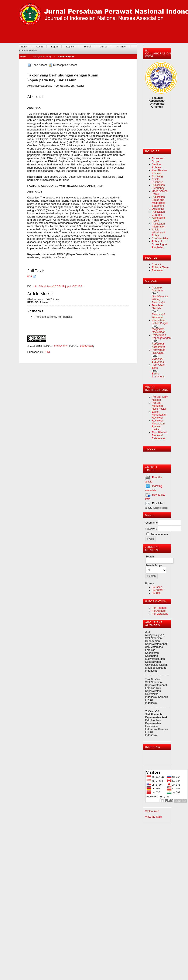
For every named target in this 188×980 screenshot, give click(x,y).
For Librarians (160, 614)
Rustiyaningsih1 (66, 57)
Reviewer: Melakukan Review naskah (158, 425)
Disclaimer (158, 209)
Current (104, 47)
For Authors (159, 611)
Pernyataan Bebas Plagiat (160, 322)
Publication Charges (158, 213)
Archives (122, 47)
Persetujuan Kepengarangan (161, 337)
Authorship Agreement (158, 345)
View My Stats (154, 817)
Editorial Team (160, 268)
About (39, 47)
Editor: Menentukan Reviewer (159, 415)
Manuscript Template (158, 316)
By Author (158, 590)
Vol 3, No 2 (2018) (42, 57)
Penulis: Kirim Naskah (160, 398)
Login (54, 47)
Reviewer (157, 270)
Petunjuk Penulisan (158, 289)
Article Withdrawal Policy (158, 233)
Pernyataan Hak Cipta (159, 351)
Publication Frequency (158, 187)
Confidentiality (160, 238)
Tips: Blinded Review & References (160, 435)
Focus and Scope (158, 160)
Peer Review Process (159, 172)
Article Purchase (158, 181)
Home (24, 47)
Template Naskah (157, 307)
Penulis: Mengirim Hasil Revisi (159, 406)
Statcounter (152, 811)
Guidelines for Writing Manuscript (160, 299)
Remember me (159, 534)
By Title (156, 593)
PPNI (47, 352)
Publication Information (158, 225)
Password (151, 529)
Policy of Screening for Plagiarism (160, 244)
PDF (30, 276)
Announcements (28, 50)
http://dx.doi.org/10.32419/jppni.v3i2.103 (58, 286)
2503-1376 (60, 346)
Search (88, 47)
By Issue (157, 587)
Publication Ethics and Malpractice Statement (159, 201)
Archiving (157, 176)
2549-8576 (86, 346)
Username (152, 523)
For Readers (159, 608)
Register (71, 47)
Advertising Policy (158, 219)
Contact (156, 265)
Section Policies (156, 166)
